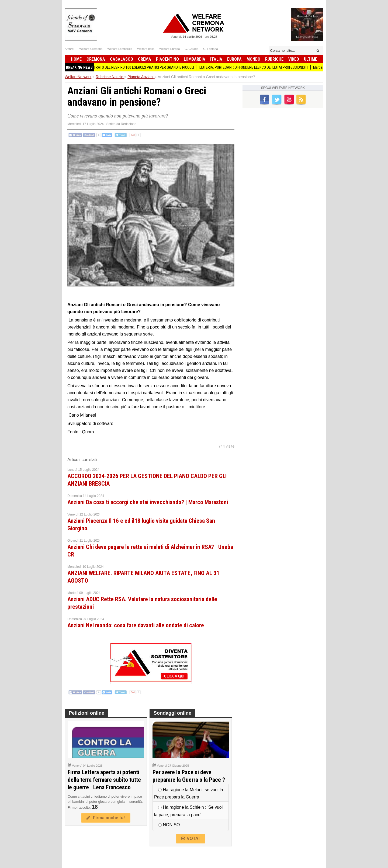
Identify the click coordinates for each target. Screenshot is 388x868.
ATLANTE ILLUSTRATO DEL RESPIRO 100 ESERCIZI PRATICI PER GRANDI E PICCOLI (136, 67)
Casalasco (122, 59)
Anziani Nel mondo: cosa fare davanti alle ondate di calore (136, 625)
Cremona (96, 59)
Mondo (253, 59)
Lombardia (195, 59)
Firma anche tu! (106, 818)
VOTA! (190, 838)
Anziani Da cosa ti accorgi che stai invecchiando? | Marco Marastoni (148, 502)
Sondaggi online (172, 713)
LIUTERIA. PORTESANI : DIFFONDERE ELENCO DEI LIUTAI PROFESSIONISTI (257, 67)
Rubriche (274, 59)
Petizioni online (86, 713)
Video (294, 59)
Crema (145, 59)
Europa (234, 59)
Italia (216, 59)
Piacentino (167, 59)
